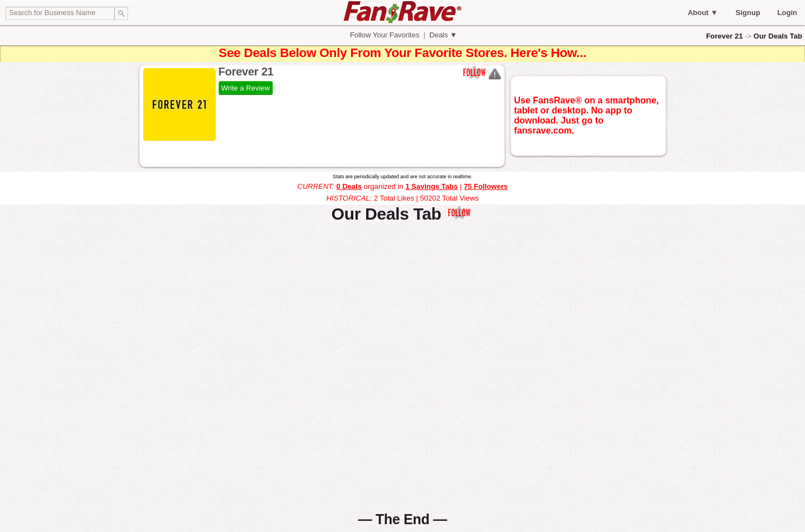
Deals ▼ (442, 35)
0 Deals (349, 186)
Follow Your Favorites (385, 35)
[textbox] (60, 13)
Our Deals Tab (778, 36)
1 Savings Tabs (432, 186)
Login (787, 13)
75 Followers (486, 186)
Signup (748, 13)
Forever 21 (724, 36)
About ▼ (703, 13)
